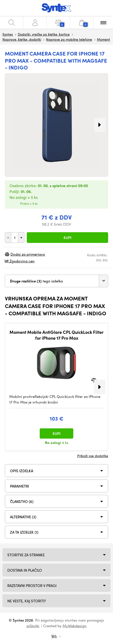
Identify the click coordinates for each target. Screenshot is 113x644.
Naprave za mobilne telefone (69, 39)
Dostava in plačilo (25, 570)
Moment (104, 39)
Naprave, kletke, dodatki (22, 39)
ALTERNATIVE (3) (23, 517)
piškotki (33, 626)
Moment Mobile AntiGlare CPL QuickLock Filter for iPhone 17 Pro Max (56, 335)
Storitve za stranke (26, 555)
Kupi (67, 238)
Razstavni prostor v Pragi (32, 586)
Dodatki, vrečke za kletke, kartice (44, 34)
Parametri (19, 486)
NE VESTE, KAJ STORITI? (27, 601)
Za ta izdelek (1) (24, 532)
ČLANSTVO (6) (22, 501)
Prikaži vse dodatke (93, 456)
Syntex (8, 34)
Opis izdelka (22, 471)
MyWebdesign (75, 626)
